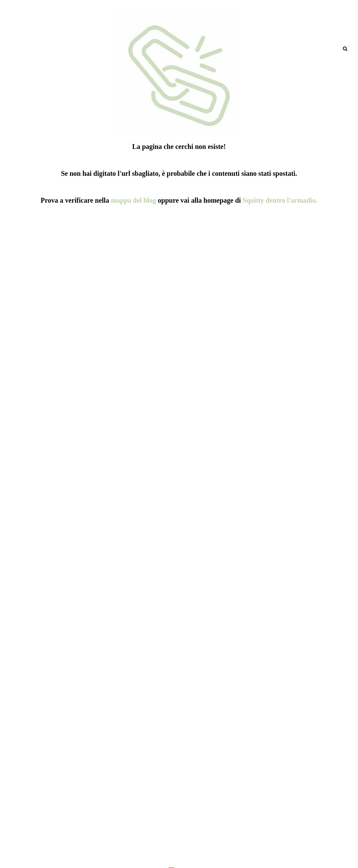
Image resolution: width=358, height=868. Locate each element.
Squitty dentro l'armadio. (280, 200)
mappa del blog (133, 200)
